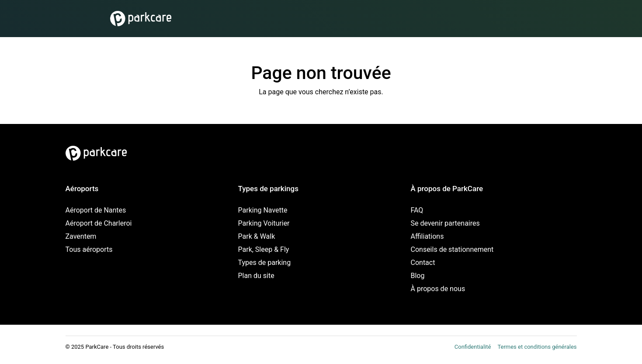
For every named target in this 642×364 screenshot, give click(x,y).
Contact (423, 263)
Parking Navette (263, 210)
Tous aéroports (89, 249)
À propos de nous (438, 289)
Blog (418, 276)
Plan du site (256, 276)
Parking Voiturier (264, 223)
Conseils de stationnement (452, 249)
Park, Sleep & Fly (264, 249)
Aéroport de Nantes (96, 210)
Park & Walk (257, 236)
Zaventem (81, 236)
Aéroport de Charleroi (99, 223)
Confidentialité (473, 347)
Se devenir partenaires (445, 223)
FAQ (417, 210)
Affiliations (427, 236)
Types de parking (265, 263)
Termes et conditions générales (537, 347)
